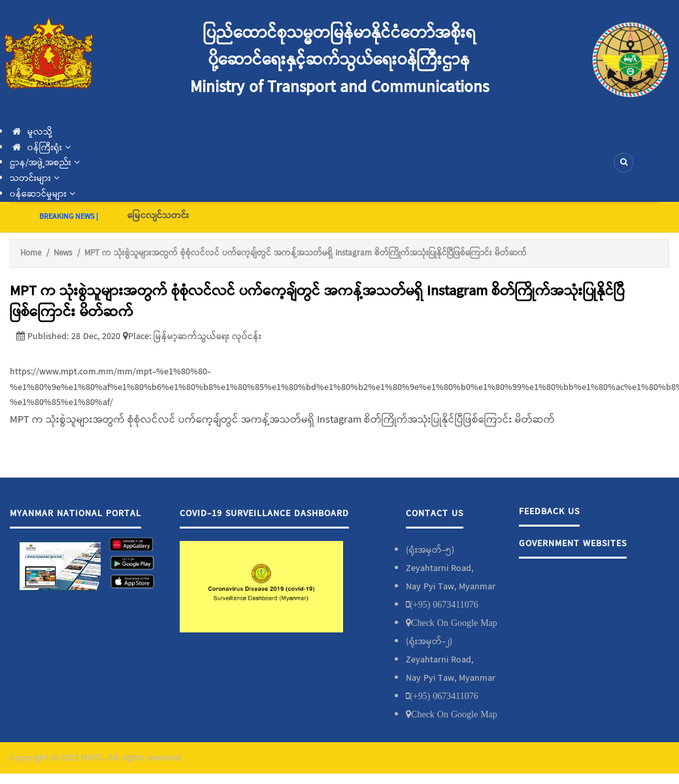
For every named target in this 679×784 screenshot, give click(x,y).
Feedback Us (549, 512)
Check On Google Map (454, 623)
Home (31, 253)
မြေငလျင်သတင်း (158, 216)
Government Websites (573, 544)
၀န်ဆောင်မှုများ (42, 194)
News (63, 253)
